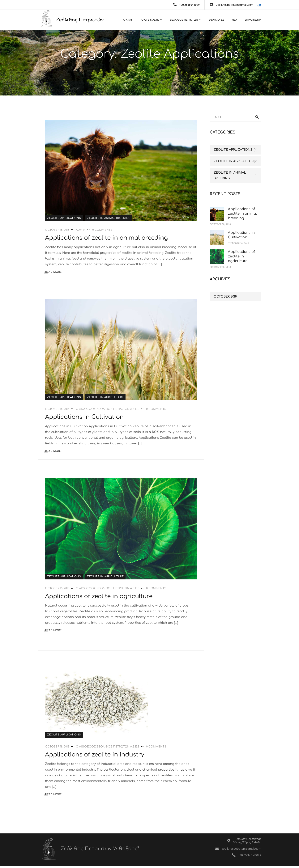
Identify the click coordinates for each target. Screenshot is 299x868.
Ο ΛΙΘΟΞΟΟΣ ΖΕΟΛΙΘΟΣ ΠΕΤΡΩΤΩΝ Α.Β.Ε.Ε (108, 409)
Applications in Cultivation (85, 417)
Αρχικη (127, 20)
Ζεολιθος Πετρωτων (184, 20)
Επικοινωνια (253, 20)
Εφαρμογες (217, 20)
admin (81, 230)
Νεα (234, 20)
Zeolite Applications (64, 218)
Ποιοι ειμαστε (149, 20)
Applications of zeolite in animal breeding (107, 238)
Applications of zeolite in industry (95, 756)
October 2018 (225, 297)
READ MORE (54, 272)
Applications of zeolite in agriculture (99, 597)
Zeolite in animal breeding (109, 218)
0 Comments (103, 230)
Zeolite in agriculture (106, 397)
